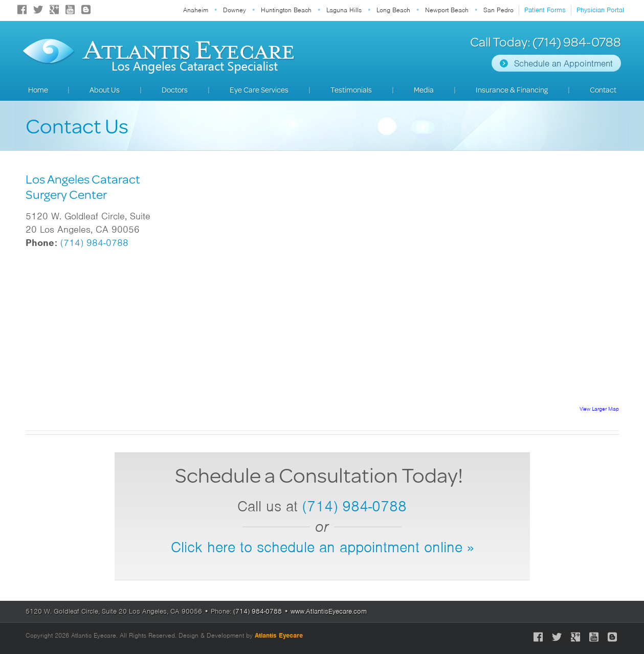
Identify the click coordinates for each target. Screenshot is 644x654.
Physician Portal (600, 10)
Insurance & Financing (512, 90)
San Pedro (498, 10)
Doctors (175, 90)
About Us (105, 90)
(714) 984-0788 (94, 243)
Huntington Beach (286, 10)
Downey (235, 10)
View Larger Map (599, 409)
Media (424, 90)
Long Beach (393, 10)
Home (38, 90)
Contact (603, 90)
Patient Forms (545, 10)
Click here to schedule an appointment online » (322, 547)
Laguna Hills (344, 10)
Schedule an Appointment (563, 63)
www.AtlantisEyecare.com (329, 611)
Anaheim (196, 10)
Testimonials (351, 90)
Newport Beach (447, 10)
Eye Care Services (259, 90)
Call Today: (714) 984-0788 (546, 42)
